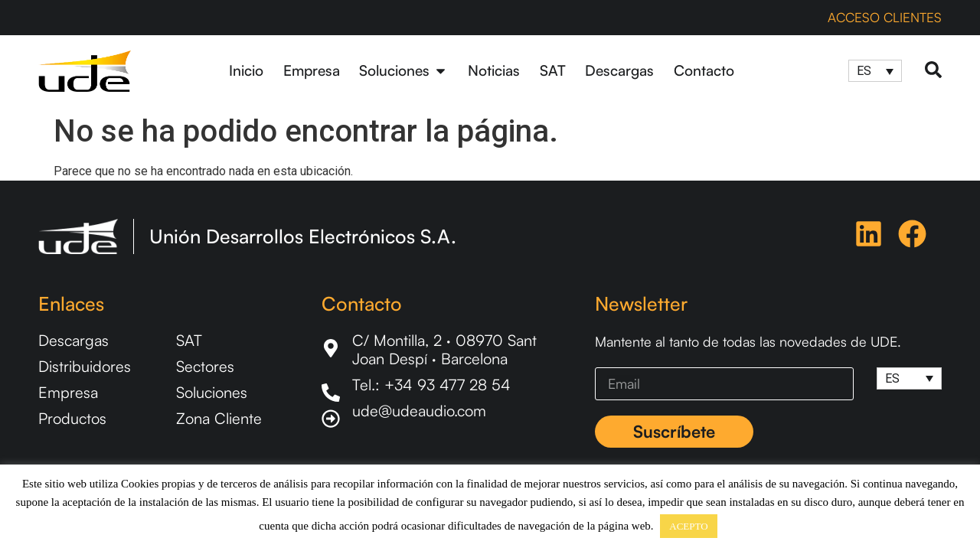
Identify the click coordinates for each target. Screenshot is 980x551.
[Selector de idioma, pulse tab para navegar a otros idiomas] (875, 71)
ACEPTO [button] (688, 526)
